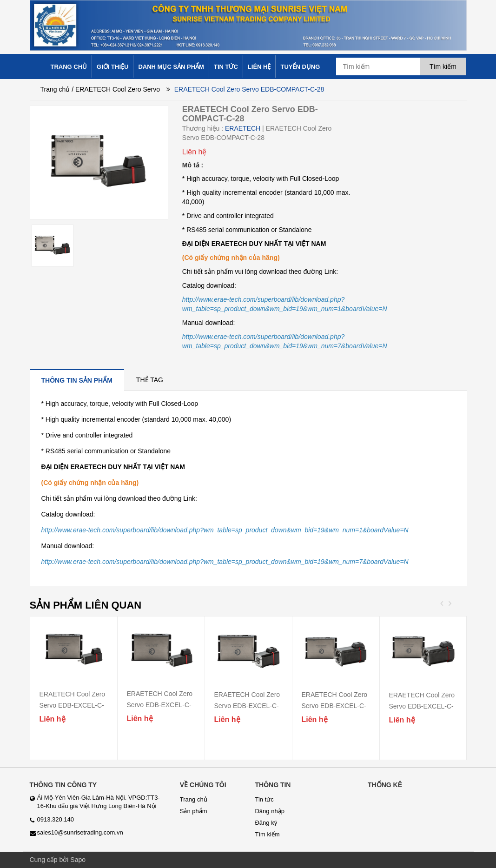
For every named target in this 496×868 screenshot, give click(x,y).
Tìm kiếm (267, 834)
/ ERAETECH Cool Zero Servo (116, 89)
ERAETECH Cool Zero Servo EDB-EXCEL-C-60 (422, 706)
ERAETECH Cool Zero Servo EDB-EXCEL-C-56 (335, 706)
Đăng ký (266, 823)
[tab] (77, 380)
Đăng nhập (269, 811)
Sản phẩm (194, 811)
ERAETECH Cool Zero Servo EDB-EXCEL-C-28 (160, 705)
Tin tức (264, 799)
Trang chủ (55, 89)
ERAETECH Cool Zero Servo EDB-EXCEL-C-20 (73, 705)
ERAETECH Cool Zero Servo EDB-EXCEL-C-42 (247, 706)
